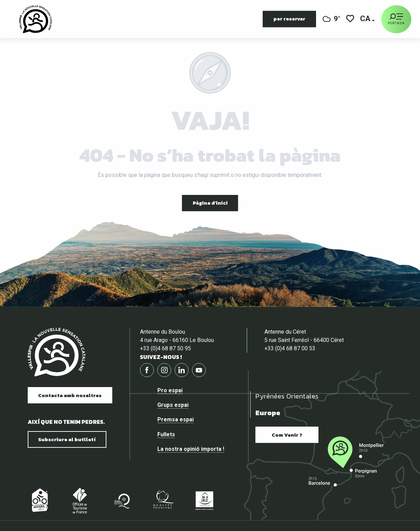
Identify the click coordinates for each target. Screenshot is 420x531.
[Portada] (396, 19)
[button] (366, 19)
